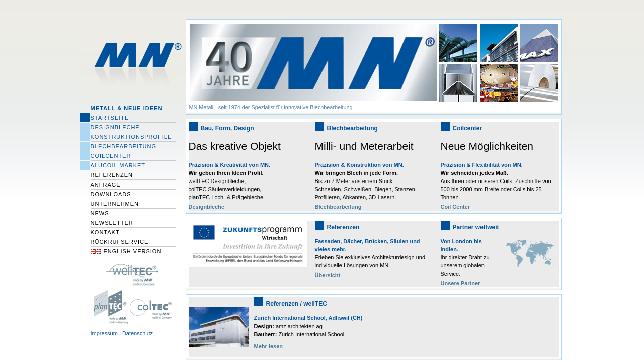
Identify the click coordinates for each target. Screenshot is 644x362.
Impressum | (106, 333)
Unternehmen (115, 204)
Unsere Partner (461, 283)
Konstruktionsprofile (131, 137)
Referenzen (112, 175)
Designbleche (115, 127)
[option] (313, 67)
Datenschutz (138, 333)
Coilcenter (111, 156)
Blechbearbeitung (124, 146)
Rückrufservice (120, 242)
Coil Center (456, 207)
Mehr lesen (268, 346)
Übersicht (328, 275)
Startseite (110, 118)
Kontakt (105, 232)
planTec (110, 306)
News (100, 213)
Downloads (111, 194)
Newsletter (112, 223)
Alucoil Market (118, 165)
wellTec (133, 274)
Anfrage (106, 185)
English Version (133, 251)
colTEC (153, 306)
